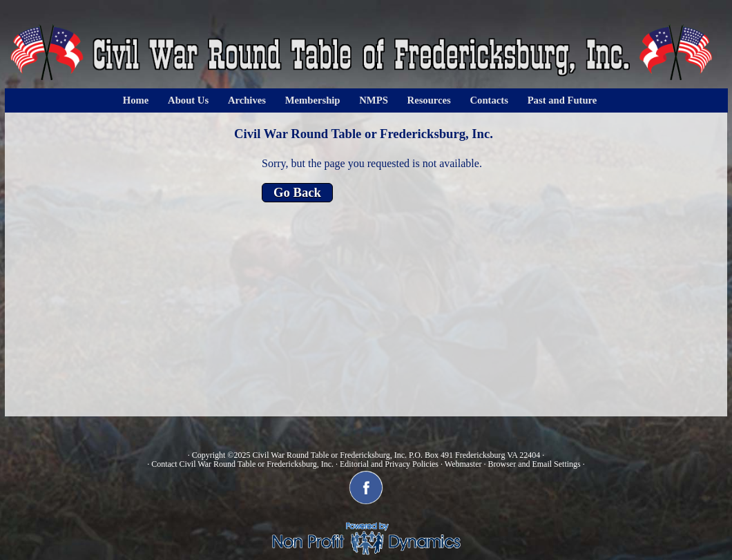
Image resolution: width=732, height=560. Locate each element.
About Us (188, 100)
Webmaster (463, 464)
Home (136, 100)
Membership (313, 100)
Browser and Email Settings (534, 464)
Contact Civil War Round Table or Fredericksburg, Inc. (242, 464)
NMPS (374, 100)
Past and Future (562, 100)
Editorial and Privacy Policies (389, 464)
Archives (247, 100)
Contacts (489, 100)
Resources (429, 100)
